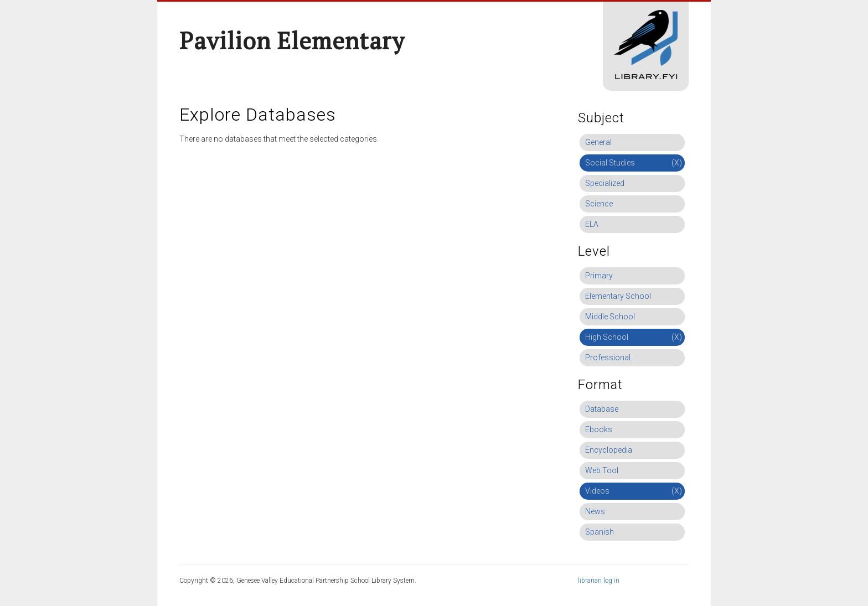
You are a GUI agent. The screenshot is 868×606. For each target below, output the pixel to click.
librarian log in (599, 581)
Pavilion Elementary (292, 40)
